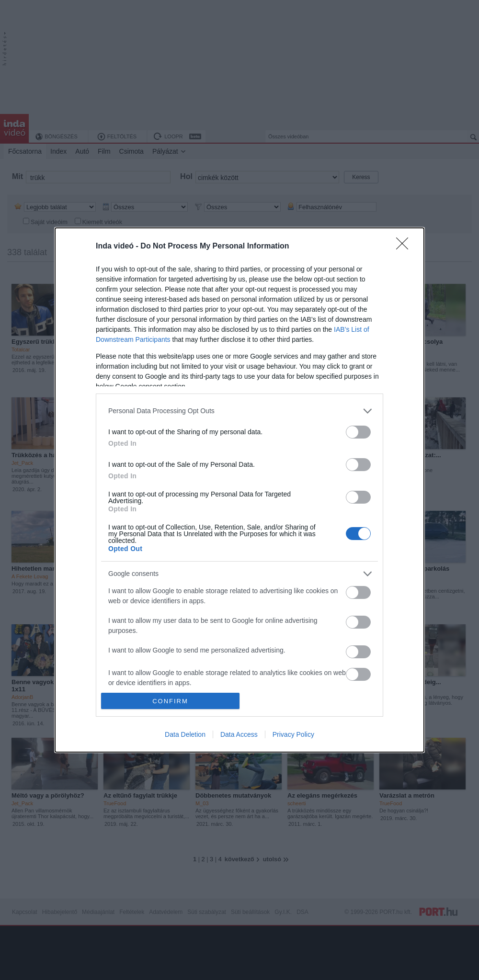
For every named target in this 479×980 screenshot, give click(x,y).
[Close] (405, 247)
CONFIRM (170, 701)
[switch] (358, 432)
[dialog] (239, 490)
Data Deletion (185, 734)
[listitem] (239, 411)
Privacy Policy (293, 734)
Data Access (239, 734)
